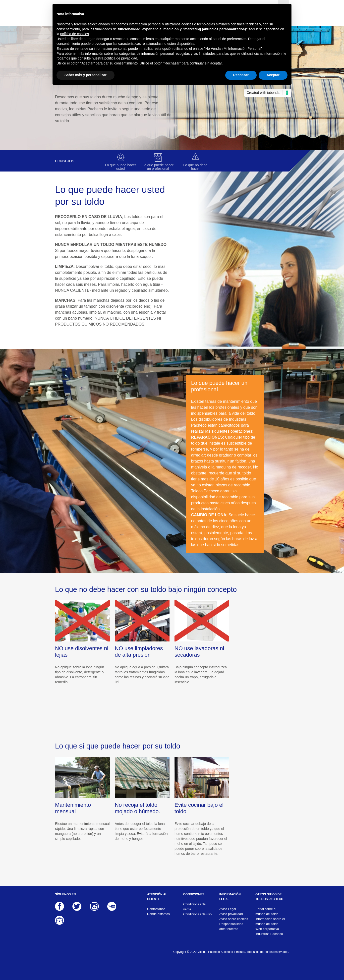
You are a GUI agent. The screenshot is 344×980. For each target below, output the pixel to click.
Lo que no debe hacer (195, 167)
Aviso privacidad (231, 914)
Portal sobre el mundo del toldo (267, 911)
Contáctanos (156, 909)
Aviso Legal (228, 909)
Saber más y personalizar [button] (86, 75)
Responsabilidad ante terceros (231, 926)
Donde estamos (158, 914)
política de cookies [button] (75, 34)
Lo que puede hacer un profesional (158, 167)
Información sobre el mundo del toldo (270, 921)
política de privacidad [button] (121, 58)
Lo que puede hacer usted (121, 167)
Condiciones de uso (197, 914)
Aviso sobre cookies (234, 919)
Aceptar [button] (273, 75)
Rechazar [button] (241, 75)
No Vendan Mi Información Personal (233, 49)
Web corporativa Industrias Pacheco (269, 931)
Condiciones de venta (194, 907)
